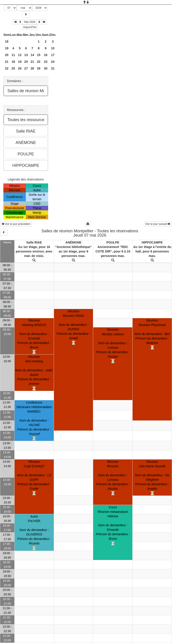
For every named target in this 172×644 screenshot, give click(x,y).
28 (32, 68)
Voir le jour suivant (158, 224)
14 (32, 55)
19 (7, 48)
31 (53, 68)
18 (7, 41)
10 (53, 48)
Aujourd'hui (30, 27)
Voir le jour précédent (16, 224)
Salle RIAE (34, 242)
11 (13, 55)
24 (53, 62)
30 (46, 68)
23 (46, 62)
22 (39, 62)
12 (20, 55)
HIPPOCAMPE (152, 242)
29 (39, 68)
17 (53, 55)
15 (39, 55)
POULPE (113, 242)
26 (20, 68)
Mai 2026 (30, 22)
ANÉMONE (73, 242)
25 (13, 68)
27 (26, 68)
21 (7, 62)
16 (46, 55)
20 (7, 55)
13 (26, 55)
